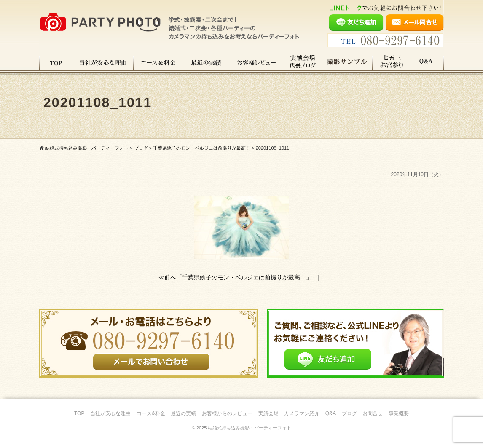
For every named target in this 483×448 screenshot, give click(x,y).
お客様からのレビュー (227, 413)
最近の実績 (206, 63)
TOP (56, 63)
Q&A (426, 63)
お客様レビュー (256, 63)
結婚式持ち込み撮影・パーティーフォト (250, 428)
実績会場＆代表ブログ (302, 63)
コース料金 (158, 63)
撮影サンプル (347, 63)
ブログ (349, 413)
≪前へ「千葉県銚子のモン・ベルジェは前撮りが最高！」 (235, 277)
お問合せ (373, 413)
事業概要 (399, 413)
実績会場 (268, 413)
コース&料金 (151, 413)
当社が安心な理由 (103, 63)
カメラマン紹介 (302, 413)
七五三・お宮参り (390, 63)
